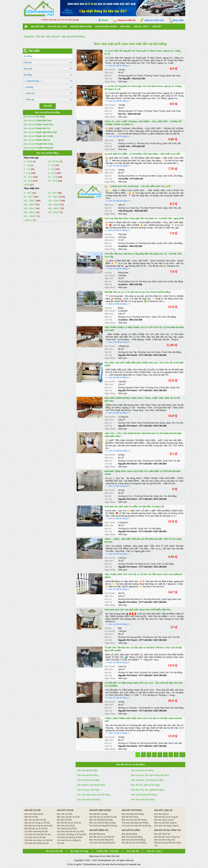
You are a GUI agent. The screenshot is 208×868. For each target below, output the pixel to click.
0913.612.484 (139, 79)
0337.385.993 (160, 355)
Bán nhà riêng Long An (164, 820)
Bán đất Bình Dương (98, 814)
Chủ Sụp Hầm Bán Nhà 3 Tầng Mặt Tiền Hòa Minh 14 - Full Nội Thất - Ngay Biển (144, 218)
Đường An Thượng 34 (129, 743)
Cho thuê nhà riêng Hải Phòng (135, 823)
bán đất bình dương (81, 27)
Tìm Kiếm (48, 106)
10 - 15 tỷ (28, 177)
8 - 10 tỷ (52, 173)
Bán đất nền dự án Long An (166, 817)
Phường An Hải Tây (152, 637)
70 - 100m (53, 197)
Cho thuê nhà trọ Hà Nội (35, 837)
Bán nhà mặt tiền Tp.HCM (68, 817)
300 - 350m (30, 208)
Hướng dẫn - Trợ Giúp (107, 851)
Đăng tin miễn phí (127, 20)
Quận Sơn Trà (172, 423)
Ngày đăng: (110, 81)
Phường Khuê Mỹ (152, 599)
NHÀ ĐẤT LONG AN (163, 810)
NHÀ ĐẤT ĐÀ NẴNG (131, 830)
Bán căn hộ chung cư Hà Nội (37, 823)
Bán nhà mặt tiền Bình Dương (102, 823)
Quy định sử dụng (79, 851)
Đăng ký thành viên (154, 20)
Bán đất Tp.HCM (64, 820)
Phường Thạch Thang (155, 76)
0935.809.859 (141, 211)
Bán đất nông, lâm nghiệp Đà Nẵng (148, 790)
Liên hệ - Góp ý (141, 27)
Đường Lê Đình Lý (127, 143)
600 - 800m (54, 212)
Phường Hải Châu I (142, 317)
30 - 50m (53, 193)
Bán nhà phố (34, 117)
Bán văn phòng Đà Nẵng (89, 800)
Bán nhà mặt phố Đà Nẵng (133, 840)
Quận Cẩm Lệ (158, 564)
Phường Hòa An (142, 564)
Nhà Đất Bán (38, 27)
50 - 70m (28, 197)
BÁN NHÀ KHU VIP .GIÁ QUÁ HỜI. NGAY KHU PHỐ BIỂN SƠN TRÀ (138, 610)
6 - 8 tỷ (27, 173)
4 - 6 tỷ (52, 169)
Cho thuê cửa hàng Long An (166, 826)
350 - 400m (54, 208)
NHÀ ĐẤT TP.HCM (65, 810)
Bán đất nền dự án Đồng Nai (102, 837)
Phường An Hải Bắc (152, 461)
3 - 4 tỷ (27, 169)
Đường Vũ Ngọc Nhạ (128, 672)
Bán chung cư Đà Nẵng (88, 790)
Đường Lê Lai (125, 317)
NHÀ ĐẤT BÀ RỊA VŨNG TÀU (168, 830)
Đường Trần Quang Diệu (130, 637)
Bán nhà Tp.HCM (65, 814)
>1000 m (28, 220)
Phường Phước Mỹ (143, 496)
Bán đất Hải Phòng (130, 817)
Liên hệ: (108, 79)
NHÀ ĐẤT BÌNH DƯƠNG (100, 810)
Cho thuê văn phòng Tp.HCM (70, 837)
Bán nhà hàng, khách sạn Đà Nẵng (94, 795)
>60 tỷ (27, 185)
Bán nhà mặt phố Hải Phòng (134, 820)
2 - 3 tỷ (52, 165)
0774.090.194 (136, 179)
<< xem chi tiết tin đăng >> (118, 66)
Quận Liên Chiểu (165, 176)
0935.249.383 (134, 114)
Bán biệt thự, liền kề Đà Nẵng (91, 785)
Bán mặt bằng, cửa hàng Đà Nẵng (147, 780)
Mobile (105, 20)
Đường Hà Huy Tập (127, 352)
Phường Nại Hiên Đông (154, 423)
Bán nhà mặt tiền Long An (166, 823)
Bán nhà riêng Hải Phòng (133, 814)
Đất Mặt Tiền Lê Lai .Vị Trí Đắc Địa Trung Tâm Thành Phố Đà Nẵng (137, 292)
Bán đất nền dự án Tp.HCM (69, 823)
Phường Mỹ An (146, 708)
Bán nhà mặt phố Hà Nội (35, 820)
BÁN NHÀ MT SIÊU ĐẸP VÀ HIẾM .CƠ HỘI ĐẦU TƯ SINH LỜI (134, 507)
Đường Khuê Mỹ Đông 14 (130, 599)
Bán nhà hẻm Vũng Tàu (165, 840)
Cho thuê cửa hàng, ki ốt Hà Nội (39, 840)
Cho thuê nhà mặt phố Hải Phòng (136, 826)
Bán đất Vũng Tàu (162, 834)
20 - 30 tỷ (28, 181)
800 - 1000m (30, 216)
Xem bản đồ (133, 851)
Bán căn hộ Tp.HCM (66, 826)
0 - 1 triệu (28, 161)
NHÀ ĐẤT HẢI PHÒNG (132, 810)
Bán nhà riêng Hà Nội (34, 814)
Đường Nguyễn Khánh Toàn (131, 387)
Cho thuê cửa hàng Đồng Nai (102, 843)
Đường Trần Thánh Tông (130, 423)
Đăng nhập (178, 20)
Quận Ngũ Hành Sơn (171, 599)
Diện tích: (109, 73)
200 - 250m (30, 204)
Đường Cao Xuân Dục (129, 208)
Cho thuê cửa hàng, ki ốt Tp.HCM (72, 834)
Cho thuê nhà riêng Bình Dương (103, 826)
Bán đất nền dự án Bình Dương (103, 817)
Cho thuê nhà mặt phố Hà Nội (38, 834)
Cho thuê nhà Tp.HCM (67, 829)
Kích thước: (110, 70)
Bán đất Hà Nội (31, 817)
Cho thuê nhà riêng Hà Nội (36, 832)
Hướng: (108, 234)
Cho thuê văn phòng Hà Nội (37, 843)
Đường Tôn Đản (126, 564)
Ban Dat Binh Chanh (106, 27)
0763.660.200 (138, 146)
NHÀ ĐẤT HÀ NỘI (32, 810)
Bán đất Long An (161, 814)
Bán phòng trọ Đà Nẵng (142, 770)
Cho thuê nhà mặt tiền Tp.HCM (71, 832)
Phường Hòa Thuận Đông (149, 143)
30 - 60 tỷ (53, 181)
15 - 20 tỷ (53, 177)
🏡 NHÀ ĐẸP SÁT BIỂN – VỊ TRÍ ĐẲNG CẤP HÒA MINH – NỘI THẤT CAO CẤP (143, 154)
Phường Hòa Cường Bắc (158, 387)
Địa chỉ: (108, 76)
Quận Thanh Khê (164, 352)
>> (182, 755)
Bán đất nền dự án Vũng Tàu (167, 837)
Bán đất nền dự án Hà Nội (36, 829)
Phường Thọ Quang (149, 672)
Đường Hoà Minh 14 (128, 176)
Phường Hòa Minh (147, 176)
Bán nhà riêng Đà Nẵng (88, 780)
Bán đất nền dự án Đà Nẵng (134, 843)
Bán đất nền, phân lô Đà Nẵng (145, 785)
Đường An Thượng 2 (128, 708)
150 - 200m (54, 201)
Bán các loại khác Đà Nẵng (144, 795)
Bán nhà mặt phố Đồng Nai (101, 840)
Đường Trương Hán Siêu (130, 461)
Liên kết (157, 27)
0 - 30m (28, 193)
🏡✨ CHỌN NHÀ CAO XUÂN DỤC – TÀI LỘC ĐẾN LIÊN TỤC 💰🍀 (138, 186)
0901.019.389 (136, 246)
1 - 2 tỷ (27, 165)
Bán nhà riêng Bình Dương (101, 820)
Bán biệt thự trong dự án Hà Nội (38, 826)
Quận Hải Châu (173, 76)
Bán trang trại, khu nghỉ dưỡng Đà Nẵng (150, 775)
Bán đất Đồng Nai (97, 834)
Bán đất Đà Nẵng (129, 834)
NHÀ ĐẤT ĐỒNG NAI (99, 830)
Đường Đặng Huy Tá (128, 281)
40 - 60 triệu (54, 161)
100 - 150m (30, 201)
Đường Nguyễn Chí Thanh (131, 76)
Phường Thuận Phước (151, 208)
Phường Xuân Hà (146, 352)
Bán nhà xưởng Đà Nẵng (143, 800)
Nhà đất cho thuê (57, 27)
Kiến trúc (125, 27)
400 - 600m (30, 212)
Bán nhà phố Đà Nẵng (88, 775)
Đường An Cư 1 (126, 496)
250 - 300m (54, 204)
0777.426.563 (145, 355)
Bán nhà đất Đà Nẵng (88, 770)
